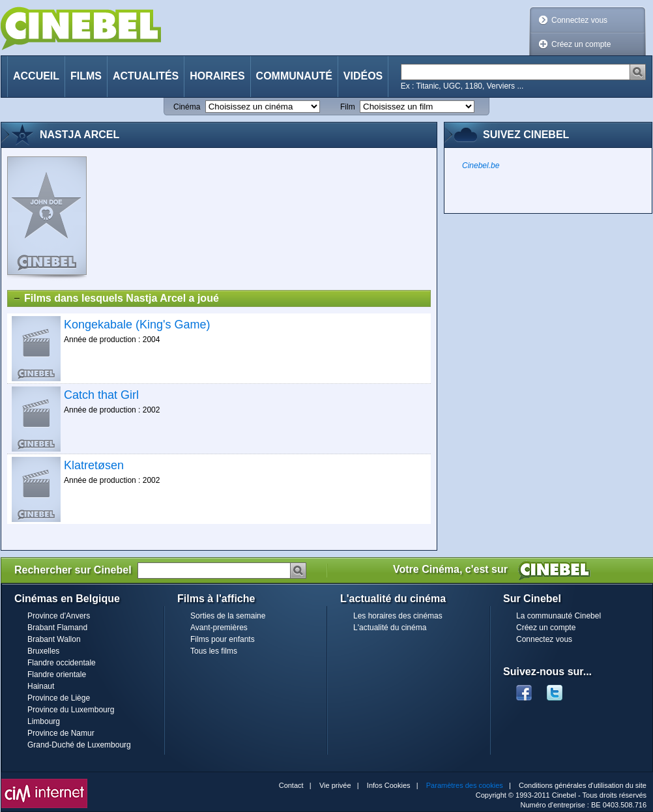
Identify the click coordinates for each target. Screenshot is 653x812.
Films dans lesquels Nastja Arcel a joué (116, 298)
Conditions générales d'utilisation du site (583, 785)
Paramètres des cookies (465, 785)
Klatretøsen (94, 465)
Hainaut (41, 686)
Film (348, 107)
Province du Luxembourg (71, 710)
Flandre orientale (57, 674)
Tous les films (214, 651)
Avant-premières (219, 628)
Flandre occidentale (62, 663)
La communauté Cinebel (559, 616)
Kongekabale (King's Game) (137, 325)
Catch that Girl (101, 395)
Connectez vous (579, 20)
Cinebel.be (481, 166)
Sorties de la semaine (228, 616)
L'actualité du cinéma (390, 628)
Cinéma (187, 107)
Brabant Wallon (54, 639)
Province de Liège (59, 698)
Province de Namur (61, 733)
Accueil (36, 76)
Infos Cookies (389, 785)
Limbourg (44, 721)
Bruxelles (43, 651)
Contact (291, 785)
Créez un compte (581, 44)
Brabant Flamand (57, 628)
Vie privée (335, 785)
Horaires (217, 76)
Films (86, 76)
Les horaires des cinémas (398, 616)
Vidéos (363, 76)
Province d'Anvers (59, 616)
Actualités (146, 76)
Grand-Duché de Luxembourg (79, 745)
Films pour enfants (223, 639)
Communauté (294, 76)
